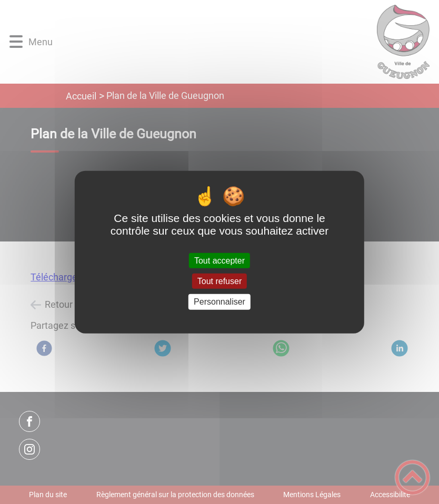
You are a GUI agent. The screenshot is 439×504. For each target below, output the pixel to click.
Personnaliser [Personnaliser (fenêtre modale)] (219, 302)
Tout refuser (219, 281)
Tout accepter (219, 261)
